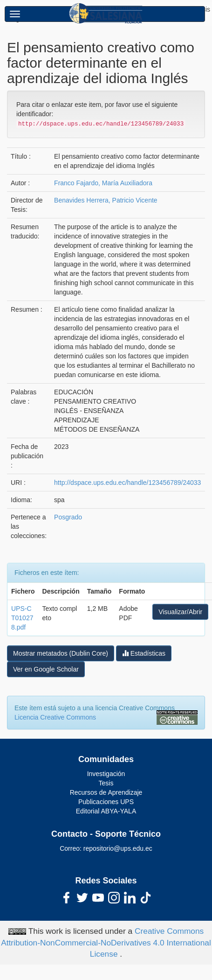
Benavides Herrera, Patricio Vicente (106, 200)
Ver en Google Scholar (46, 669)
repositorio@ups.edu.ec (118, 848)
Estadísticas (144, 653)
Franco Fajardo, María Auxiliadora (103, 183)
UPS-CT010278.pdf (22, 618)
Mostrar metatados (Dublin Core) (61, 653)
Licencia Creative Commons (55, 717)
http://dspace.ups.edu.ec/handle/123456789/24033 (127, 483)
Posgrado (68, 517)
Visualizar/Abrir (180, 612)
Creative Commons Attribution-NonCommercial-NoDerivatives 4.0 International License (106, 943)
